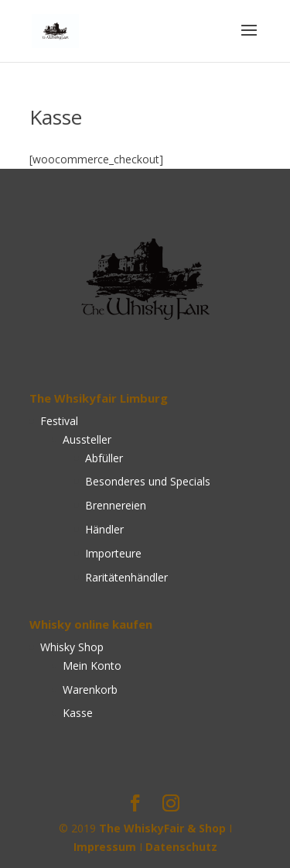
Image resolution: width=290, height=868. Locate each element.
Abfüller (104, 458)
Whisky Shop (72, 647)
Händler (104, 529)
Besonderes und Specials (148, 481)
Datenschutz (181, 847)
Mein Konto (92, 666)
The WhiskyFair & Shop (162, 828)
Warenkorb (90, 690)
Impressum (105, 847)
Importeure (113, 553)
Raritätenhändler (126, 577)
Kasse (78, 713)
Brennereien (116, 505)
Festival (59, 421)
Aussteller (87, 439)
